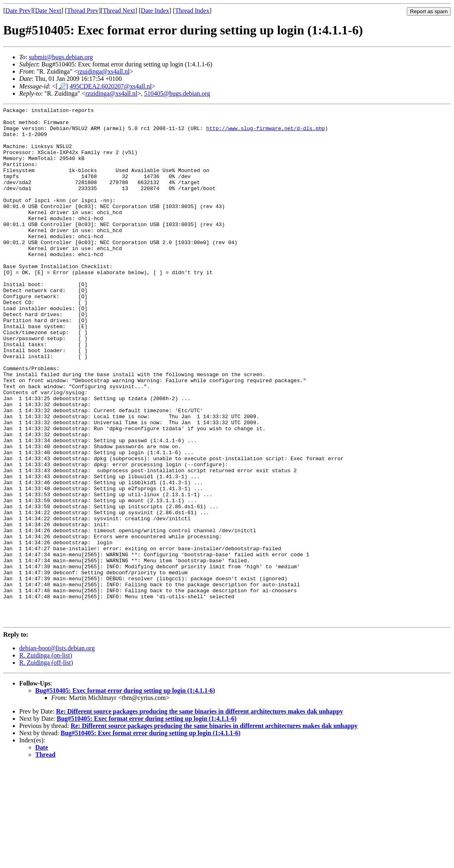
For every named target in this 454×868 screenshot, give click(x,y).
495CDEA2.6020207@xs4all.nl (111, 86)
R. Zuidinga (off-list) (46, 766)
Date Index (155, 11)
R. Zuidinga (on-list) (46, 759)
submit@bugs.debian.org (61, 57)
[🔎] (62, 86)
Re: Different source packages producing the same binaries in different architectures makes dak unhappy (200, 815)
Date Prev (18, 11)
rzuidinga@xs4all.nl (104, 71)
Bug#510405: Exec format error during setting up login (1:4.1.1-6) (125, 794)
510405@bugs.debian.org (177, 93)
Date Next (48, 11)
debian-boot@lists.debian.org (57, 751)
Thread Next (119, 11)
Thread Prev (83, 11)
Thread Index (192, 11)
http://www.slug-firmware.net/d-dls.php (265, 133)
